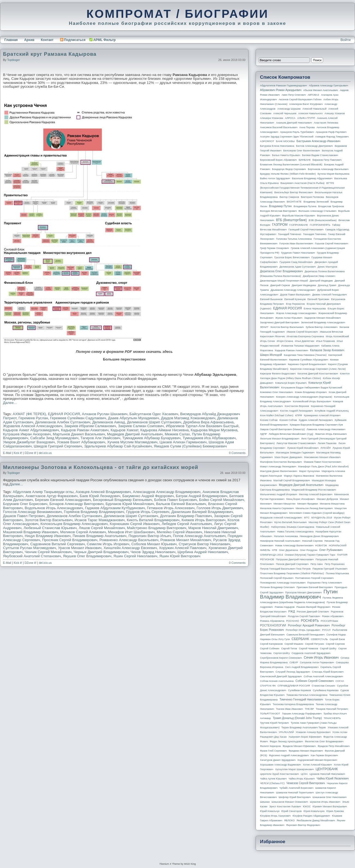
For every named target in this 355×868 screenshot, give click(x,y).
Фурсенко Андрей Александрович (289, 755)
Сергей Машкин (294, 644)
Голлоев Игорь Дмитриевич (220, 508)
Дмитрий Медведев (321, 281)
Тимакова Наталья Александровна (307, 695)
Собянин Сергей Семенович (315, 681)
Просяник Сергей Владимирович (70, 540)
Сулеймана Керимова (326, 690)
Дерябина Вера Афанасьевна (208, 422)
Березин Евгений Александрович (63, 500)
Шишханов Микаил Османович (290, 802)
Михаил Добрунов (327, 499)
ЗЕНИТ (264, 327)
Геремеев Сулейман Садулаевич (78, 418)
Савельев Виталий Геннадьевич (306, 635)
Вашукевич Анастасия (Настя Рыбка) (302, 183)
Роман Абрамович (333, 616)
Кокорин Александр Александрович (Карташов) (304, 397)
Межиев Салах (177, 434)
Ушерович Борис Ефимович (305, 737)
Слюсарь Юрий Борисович (328, 672)
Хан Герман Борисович (324, 755)
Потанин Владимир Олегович (277, 587)
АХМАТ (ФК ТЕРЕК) (29, 414)
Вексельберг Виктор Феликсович (294, 192)
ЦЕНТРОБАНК (327, 769)
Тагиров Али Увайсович (100, 438)
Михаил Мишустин (285, 504)
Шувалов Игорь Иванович (325, 802)
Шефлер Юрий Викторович (295, 797)
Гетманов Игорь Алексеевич (171, 508)
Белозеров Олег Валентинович (302, 151)
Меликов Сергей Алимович (83, 532)
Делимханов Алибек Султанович (63, 422)
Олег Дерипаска (288, 550)
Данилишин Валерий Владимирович (202, 512)
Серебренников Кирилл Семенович (281, 658)
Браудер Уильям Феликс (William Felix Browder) (288, 174)
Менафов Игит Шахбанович (131, 532)
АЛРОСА (290, 118)
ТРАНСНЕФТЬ (332, 718)
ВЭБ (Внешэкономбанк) (323, 220)
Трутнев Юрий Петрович (274, 723)
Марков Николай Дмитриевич (213, 528)
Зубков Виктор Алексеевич (322, 327)
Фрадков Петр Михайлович (334, 746)
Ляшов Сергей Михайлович (102, 528)
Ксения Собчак (288, 420)
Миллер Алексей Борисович (316, 494)
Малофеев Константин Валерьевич (281, 462)
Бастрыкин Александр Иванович (319, 141)
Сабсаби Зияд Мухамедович (54, 438)
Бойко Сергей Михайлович (222, 500)
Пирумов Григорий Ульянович (330, 569)
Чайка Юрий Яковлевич (332, 778)
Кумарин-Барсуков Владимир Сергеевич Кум (316, 425)
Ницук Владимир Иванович (48, 536)
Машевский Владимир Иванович (31, 532)
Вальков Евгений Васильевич (181, 504)
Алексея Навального (310, 113)
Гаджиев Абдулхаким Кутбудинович (115, 508)
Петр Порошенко (335, 564)
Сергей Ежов (337, 639)
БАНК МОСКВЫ (286, 141)
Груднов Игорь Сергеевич (148, 512)
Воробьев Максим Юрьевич (299, 216)
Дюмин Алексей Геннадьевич (329, 295)
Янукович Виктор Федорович (303, 825)
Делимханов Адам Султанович (298, 267)
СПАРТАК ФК (268, 686)
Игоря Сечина (285, 341)
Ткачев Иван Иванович (290, 709)
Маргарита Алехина (333, 471)
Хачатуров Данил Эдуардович (278, 760)
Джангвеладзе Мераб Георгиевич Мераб (284, 281)
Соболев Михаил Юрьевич (154, 544)
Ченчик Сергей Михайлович (48, 552)
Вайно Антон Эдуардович (275, 178)
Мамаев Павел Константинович (323, 462)
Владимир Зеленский (316, 202)
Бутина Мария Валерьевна (334, 174)
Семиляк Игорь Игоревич (108, 544)
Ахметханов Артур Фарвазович (51, 496)
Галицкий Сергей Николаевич (306, 230)
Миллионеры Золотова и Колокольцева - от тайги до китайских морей (101, 467)
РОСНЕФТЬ (310, 621)
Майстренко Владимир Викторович (157, 528)
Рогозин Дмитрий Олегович (313, 612)
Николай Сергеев (312, 541)
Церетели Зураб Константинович (279, 774)
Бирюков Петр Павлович (327, 160)
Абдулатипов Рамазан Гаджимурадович (283, 86)
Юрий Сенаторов (291, 811)
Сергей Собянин (270, 649)
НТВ (275, 550)
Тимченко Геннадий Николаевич (301, 699)
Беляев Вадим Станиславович (320, 155)
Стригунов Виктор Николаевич (204, 544)
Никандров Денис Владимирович (319, 536)
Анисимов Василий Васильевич (279, 127)
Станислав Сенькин (324, 686)
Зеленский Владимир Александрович (323, 322)
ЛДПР (263, 434)
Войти (346, 40)
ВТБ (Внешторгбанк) (292, 220)
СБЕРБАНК (300, 639)
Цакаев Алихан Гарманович (183, 442)
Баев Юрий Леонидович (100, 496)
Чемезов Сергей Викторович (306, 783)
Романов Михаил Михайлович (186, 540)
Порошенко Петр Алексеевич (325, 583)
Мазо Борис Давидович (289, 457)
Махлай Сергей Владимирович (292, 480)
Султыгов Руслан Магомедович (29, 548)
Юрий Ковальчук (270, 811)
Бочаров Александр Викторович (76, 504)
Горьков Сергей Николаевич (332, 244)
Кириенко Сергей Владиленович (307, 364)
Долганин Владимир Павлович (186, 516)
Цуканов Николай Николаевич (327, 774)
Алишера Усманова (271, 118)
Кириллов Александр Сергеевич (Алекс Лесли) (318, 369)
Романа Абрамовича (272, 621)
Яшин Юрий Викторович (180, 556)
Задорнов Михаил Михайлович (323, 318)
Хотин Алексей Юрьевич (317, 765)
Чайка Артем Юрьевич (273, 779)
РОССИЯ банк (329, 621)
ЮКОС (307, 807)
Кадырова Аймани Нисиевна (165, 430)
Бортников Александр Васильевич (328, 169)
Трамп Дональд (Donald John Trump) (297, 718)
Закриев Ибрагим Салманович (90, 426)
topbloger (14, 60)
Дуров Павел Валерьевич (295, 295)
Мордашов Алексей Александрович (281, 518)
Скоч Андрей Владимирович (302, 667)
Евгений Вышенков (271, 299)
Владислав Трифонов (331, 206)
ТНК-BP (309, 709)
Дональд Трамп (327, 285)
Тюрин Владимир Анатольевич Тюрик (304, 728)
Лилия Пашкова (327, 443)
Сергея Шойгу (282, 653)
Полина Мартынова (337, 573)
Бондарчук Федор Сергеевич (289, 169)
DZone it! (30, 453)
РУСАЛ (326, 630)
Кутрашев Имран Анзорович (27, 434)
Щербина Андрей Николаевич (203, 552)
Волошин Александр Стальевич (317, 211)
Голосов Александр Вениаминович (32, 512)
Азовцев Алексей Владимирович (103, 492)
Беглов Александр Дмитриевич (314, 146)
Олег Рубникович (331, 550)
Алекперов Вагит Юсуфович (306, 104)
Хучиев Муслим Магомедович (132, 442)
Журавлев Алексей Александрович (33, 426)
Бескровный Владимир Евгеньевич (122, 500)
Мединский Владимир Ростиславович (314, 490)
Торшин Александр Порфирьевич (302, 714)
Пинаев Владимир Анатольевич (100, 536)
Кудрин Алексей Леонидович (316, 420)
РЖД (292, 611)
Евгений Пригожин (318, 299)
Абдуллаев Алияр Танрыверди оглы (43, 492)
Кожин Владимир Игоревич (311, 392)
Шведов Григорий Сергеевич (58, 446)
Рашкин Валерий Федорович (313, 607)
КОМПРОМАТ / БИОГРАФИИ (177, 14)
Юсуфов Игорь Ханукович (275, 816)
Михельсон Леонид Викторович (314, 508)
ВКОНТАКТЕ (294, 202)
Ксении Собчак (269, 420)
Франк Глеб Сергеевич (273, 751)
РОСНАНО (293, 621)
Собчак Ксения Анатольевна (277, 681)
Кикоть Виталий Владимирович (153, 520)
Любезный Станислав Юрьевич (50, 528)
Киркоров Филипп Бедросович (278, 374)
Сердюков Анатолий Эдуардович (311, 653)
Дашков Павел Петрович (24, 516)
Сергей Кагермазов (271, 644)
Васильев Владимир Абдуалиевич (312, 178)
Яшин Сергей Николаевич (135, 556)
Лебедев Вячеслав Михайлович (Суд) (291, 434)
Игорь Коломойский (337, 336)
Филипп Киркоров (270, 746)
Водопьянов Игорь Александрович (54, 508)
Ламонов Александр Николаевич (326, 429)
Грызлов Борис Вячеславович (292, 257)
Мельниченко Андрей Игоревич (279, 494)
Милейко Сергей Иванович (179, 532)
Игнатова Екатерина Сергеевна (305, 336)
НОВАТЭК (321, 546)
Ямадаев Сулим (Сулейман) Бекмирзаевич (190, 446)
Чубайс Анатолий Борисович (296, 788)
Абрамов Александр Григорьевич (329, 86)
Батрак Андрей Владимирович (202, 496)
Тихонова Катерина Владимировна (293, 704)
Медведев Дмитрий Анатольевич (135, 434)
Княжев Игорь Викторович (204, 520)
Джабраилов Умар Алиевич (319, 276)
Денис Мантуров (327, 267)
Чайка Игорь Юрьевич (302, 779)
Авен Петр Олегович (294, 95)
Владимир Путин (280, 206)
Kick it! (18, 453)
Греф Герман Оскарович (274, 248)
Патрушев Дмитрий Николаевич (295, 559)
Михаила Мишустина (332, 504)
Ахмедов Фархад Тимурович (332, 137)
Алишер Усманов (335, 113)
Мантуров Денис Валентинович (279, 471)
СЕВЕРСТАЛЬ (319, 639)
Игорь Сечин (267, 341)
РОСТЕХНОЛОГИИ (273, 625)
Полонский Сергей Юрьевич (277, 578)
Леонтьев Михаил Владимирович (280, 439)
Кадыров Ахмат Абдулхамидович (31, 430)
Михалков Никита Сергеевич (277, 508)
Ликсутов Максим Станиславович (296, 443)
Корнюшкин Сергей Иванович (135, 524)
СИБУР (294, 662)
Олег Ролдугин (309, 550)
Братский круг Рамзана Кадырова (50, 54)
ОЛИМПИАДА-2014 (271, 555)
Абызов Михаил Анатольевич (321, 90)
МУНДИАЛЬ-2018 (322, 518)
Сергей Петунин (314, 644)
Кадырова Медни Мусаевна (214, 430)
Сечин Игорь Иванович (321, 658)
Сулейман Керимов (300, 690)
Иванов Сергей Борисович (302, 332)
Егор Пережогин (295, 304)
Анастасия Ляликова (326, 123)
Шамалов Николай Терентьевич (295, 793)
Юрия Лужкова (335, 811)
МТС (307, 518)
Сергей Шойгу (328, 649)
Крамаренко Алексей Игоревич (322, 415)
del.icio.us (45, 453)
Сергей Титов (289, 649)
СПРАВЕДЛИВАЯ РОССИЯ (294, 686)
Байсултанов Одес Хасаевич (154, 414)
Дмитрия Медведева (304, 285)
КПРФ (299, 415)
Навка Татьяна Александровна (295, 532)
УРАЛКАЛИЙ (286, 732)
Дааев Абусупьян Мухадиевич (134, 418)
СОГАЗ (340, 681)
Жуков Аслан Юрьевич (289, 318)
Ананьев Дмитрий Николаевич (294, 123)
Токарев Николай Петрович (332, 709)
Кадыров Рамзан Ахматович (85, 430)
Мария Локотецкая (271, 476)
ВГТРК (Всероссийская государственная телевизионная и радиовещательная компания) (302, 188)
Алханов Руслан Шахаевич (105, 414)
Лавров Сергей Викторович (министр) (282, 429)
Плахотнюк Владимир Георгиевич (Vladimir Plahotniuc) (292, 573)
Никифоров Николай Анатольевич (280, 541)
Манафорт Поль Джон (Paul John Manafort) (323, 467)
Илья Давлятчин (305, 341)
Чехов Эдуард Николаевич (153, 552)
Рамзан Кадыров (285, 607)
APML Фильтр (105, 40)
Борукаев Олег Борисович (25, 504)
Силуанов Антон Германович (317, 662)
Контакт (47, 40)
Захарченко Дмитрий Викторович (280, 322)
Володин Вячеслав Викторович (278, 211)
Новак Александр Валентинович (294, 546)
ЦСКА (304, 774)
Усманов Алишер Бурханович (313, 732)
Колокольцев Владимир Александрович (74, 524)
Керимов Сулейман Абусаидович (308, 360)
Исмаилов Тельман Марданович (300, 346)
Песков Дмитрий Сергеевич (292, 564)
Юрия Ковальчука (314, 811)
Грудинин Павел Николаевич (298, 253)
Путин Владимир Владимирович (299, 594)
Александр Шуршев (289, 109)
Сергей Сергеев (335, 644)
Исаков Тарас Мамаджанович (100, 520)
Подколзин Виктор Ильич (150, 536)
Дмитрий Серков (280, 285)
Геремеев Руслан (33, 418)
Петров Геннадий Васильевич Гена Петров (285, 569)
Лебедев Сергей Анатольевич (187, 524)
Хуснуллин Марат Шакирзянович (295, 769)
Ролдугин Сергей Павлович (304, 616)
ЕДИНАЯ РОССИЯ (64, 414)
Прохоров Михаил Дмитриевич (303, 593)
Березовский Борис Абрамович (278, 160)
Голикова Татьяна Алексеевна (294, 239)
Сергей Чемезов (308, 649)
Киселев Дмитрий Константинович (318, 374)
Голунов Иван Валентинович (296, 244)
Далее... (10, 403)
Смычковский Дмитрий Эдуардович (281, 676)
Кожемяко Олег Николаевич (276, 392)
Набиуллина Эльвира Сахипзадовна (292, 527)
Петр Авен (317, 564)
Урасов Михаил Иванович (80, 548)
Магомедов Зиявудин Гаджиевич (295, 453)
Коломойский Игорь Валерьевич (312, 401)
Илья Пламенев (325, 341)
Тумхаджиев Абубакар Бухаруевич (151, 438)
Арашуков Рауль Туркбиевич (297, 132)
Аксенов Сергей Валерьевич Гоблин (300, 99)
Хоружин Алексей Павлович (183, 548)
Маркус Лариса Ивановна (299, 476)
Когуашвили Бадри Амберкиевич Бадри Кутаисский (312, 388)
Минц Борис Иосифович (301, 499)
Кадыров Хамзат (124, 430)
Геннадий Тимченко (290, 234)
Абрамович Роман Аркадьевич (281, 90)
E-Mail (7, 453)
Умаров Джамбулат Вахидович (29, 442)
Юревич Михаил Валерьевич (330, 807)
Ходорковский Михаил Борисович (317, 760)
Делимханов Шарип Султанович (154, 422)
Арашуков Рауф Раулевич (331, 132)
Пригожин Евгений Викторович (315, 587)
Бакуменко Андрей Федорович (148, 496)
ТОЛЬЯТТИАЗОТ (270, 714)
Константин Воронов (297, 406)
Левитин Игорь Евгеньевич (331, 434)
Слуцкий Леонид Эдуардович (293, 672)
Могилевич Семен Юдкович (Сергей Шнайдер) (317, 513)
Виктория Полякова (313, 197)
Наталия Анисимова (286, 536)
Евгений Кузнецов (295, 299)
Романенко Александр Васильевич (129, 540)
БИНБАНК (305, 160)
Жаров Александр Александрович (296, 313)
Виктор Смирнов (289, 197)
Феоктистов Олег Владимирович (324, 741)
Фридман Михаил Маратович (306, 751)
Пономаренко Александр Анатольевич (283, 583)
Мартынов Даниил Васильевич (79, 434)
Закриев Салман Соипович (141, 426)
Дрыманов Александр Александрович (293, 290)
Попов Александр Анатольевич (199, 536)
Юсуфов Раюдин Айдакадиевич (311, 816)
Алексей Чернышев (285, 113)
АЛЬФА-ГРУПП (306, 118)
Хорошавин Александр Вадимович (280, 765)
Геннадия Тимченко (315, 234)
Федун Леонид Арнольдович (286, 741)
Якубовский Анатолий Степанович (32, 556)
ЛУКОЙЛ (326, 448)
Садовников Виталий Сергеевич (58, 544)
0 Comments (237, 453)
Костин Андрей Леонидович (297, 411)
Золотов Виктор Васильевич (48, 520)
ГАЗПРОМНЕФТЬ (320, 225)
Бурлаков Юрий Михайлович (130, 504)
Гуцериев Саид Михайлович (296, 262)
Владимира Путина (305, 206)
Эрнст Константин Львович (285, 807)
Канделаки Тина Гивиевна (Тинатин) (305, 355)
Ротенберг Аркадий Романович (309, 625)
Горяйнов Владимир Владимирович (94, 512)
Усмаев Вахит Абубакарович (81, 442)
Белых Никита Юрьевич (286, 155)
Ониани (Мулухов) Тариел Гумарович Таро (310, 555)
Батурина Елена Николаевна (277, 146)
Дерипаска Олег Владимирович (281, 271)
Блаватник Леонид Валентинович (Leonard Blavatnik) (291, 165)
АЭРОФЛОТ (267, 141)
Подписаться (73, 40)
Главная (11, 40)
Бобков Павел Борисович (176, 500)
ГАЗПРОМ (280, 225)
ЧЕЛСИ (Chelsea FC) (272, 783)
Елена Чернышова (315, 309)
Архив (29, 40)
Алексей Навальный (314, 109)
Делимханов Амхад (109, 422)
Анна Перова (307, 127)
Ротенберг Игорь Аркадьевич (303, 630)
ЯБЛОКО (289, 820)
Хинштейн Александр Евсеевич (130, 548)
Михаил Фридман (308, 504)
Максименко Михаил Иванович (322, 457)
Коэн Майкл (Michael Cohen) (277, 415)
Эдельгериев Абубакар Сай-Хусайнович (118, 446)
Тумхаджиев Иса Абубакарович (209, 438)
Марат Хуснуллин (309, 471)
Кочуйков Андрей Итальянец (332, 411)
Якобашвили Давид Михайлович (316, 820)
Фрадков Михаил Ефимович (299, 746)
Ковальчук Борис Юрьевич (291, 383)
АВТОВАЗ (313, 95)
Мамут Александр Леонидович (278, 467)
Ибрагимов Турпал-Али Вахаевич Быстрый (202, 426)
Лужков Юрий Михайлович (303, 448)
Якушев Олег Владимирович (87, 556)
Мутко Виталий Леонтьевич (290, 522)
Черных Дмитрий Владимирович (101, 552)
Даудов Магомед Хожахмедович (188, 418)
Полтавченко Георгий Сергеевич (314, 578)
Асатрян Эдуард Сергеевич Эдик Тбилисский (287, 137)
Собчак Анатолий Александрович (323, 676)
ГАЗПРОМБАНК (298, 225)
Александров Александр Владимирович (167, 492)
